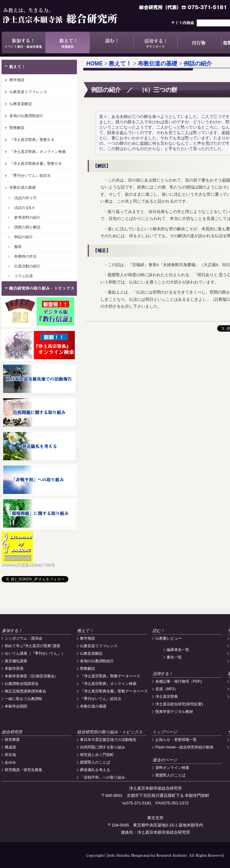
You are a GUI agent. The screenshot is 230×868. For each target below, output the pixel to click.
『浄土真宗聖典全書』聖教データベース (114, 691)
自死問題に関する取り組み (103, 747)
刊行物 (199, 42)
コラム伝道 (24, 276)
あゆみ (10, 762)
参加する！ (24, 42)
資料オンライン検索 (172, 768)
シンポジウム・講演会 (24, 638)
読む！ (111, 42)
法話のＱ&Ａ (25, 208)
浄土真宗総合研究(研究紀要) (179, 704)
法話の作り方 (25, 198)
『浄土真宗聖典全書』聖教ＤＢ (36, 164)
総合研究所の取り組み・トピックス (110, 732)
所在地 (10, 755)
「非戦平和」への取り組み (103, 777)
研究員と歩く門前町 (97, 755)
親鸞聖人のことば (95, 762)
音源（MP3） (167, 689)
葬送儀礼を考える (95, 770)
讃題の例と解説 (27, 227)
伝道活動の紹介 (27, 266)
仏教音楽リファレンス (28, 92)
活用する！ (155, 42)
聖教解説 (17, 128)
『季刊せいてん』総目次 (30, 176)
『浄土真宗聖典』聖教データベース (110, 676)
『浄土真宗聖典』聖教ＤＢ (32, 140)
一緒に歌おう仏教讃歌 (24, 699)
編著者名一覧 (178, 650)
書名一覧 (174, 657)
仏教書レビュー (168, 638)
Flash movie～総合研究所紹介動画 (184, 747)
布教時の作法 (25, 256)
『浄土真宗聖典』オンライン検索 (38, 152)
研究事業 (12, 740)
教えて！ (67, 42)
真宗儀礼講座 (16, 661)
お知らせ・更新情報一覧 (176, 740)
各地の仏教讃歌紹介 (26, 116)
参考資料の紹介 (27, 217)
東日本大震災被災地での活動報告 (108, 740)
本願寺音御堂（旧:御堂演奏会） (32, 676)
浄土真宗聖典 (167, 697)
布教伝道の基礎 (23, 188)
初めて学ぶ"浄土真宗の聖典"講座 (32, 646)
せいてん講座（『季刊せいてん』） (35, 653)
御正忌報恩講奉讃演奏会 (25, 691)
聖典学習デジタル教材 (174, 712)
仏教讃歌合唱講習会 (22, 684)
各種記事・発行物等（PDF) (179, 681)
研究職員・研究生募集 (24, 770)
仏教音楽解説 (21, 104)
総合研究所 (12, 732)
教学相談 (17, 80)
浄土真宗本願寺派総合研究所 (69, 16)
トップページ (165, 732)
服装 (18, 247)
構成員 (10, 747)
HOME (95, 64)
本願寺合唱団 (16, 706)
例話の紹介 (24, 237)
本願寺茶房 (14, 669)
